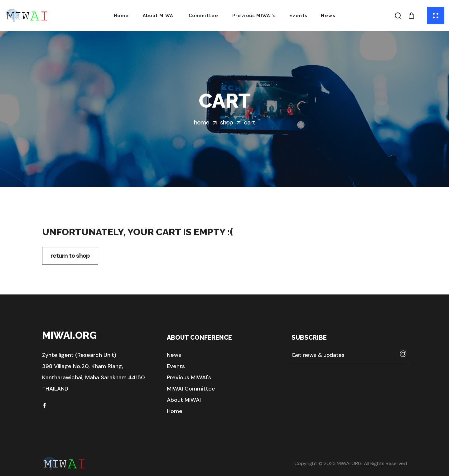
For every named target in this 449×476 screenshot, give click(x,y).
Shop (227, 122)
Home (202, 122)
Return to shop (70, 255)
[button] (398, 16)
